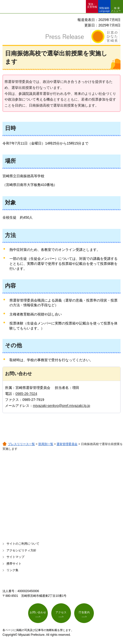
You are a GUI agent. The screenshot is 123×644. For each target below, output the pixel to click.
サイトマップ (15, 557)
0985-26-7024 (26, 394)
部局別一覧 (46, 444)
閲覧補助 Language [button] (104, 9)
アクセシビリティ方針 (21, 550)
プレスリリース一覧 (21, 444)
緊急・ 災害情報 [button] (92, 5)
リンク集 (12, 570)
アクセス (61, 612)
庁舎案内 (84, 612)
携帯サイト (14, 564)
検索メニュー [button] (116, 9)
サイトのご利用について (23, 544)
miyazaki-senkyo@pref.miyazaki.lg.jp (61, 406)
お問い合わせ (38, 612)
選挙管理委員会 (67, 444)
